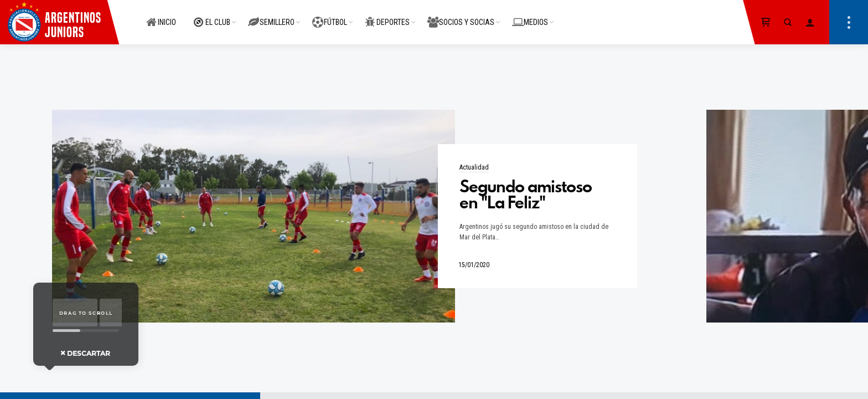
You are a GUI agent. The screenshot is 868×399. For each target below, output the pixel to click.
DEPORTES (387, 16)
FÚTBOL (330, 16)
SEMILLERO (271, 16)
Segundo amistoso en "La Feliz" (526, 194)
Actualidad (474, 167)
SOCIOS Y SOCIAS (461, 16)
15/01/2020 (474, 265)
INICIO (161, 16)
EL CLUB (212, 16)
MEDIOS (530, 16)
